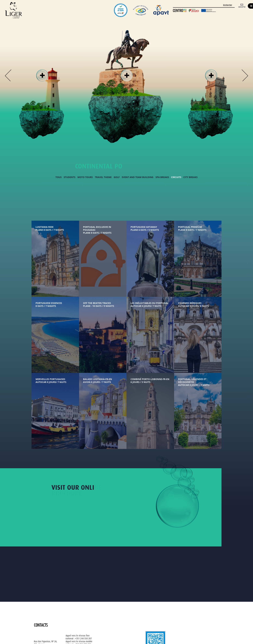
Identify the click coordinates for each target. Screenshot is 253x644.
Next (245, 75)
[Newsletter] (242, 5)
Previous (8, 75)
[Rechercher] (204, 5)
